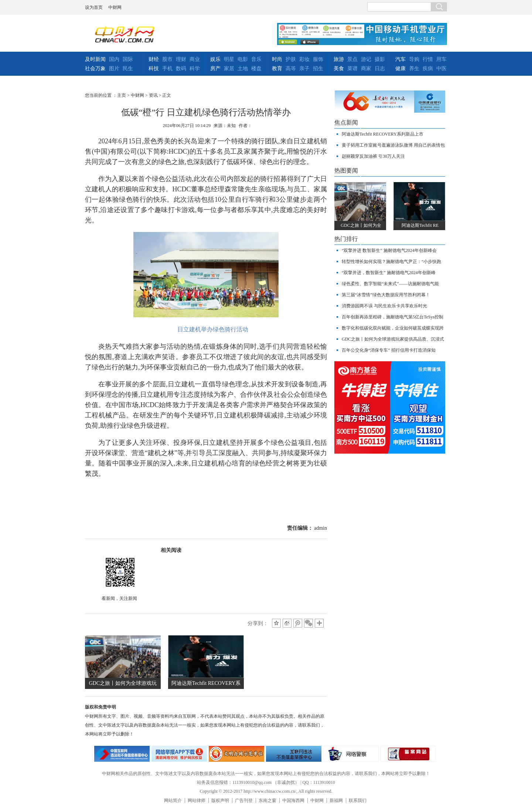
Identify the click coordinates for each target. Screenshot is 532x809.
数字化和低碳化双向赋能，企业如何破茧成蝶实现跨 (393, 328)
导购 (414, 59)
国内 (114, 59)
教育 (277, 69)
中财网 (115, 7)
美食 (339, 69)
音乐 (256, 59)
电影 (243, 59)
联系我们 (358, 801)
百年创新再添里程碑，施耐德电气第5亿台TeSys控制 (393, 317)
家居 (229, 69)
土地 (243, 69)
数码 (181, 69)
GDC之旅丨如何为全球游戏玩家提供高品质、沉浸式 (393, 339)
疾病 (428, 69)
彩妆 (304, 59)
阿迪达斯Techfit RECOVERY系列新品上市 (383, 134)
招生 (318, 69)
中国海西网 (293, 801)
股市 (167, 59)
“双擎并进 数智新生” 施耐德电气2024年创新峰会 (389, 250)
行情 (428, 59)
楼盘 (256, 69)
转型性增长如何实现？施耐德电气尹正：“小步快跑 (391, 262)
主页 (122, 95)
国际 (128, 59)
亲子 (304, 69)
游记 (366, 59)
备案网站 (408, 754)
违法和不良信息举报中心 (122, 754)
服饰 (318, 59)
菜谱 (352, 69)
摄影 (380, 59)
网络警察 (351, 754)
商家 (366, 69)
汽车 (400, 59)
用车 (441, 59)
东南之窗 (267, 801)
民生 (128, 69)
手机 (167, 69)
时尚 (277, 59)
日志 (380, 69)
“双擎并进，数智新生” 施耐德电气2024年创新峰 (389, 273)
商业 (195, 59)
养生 (414, 69)
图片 (114, 69)
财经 (154, 59)
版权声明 (220, 801)
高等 (291, 69)
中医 (441, 69)
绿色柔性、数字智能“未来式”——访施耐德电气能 (390, 284)
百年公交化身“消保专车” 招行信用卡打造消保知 (389, 350)
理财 (181, 59)
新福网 (336, 801)
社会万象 (95, 69)
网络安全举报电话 (179, 754)
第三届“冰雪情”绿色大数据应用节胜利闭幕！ (386, 295)
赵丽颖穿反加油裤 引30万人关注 (373, 156)
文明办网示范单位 (236, 754)
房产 (215, 69)
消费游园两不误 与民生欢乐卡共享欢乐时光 (384, 306)
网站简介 (173, 801)
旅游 (339, 59)
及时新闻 (95, 59)
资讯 (153, 95)
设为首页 (94, 7)
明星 (229, 59)
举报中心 (294, 754)
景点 (352, 59)
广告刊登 (244, 801)
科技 (154, 69)
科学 (195, 69)
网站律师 (197, 801)
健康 (400, 69)
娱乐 (215, 59)
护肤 (291, 59)
